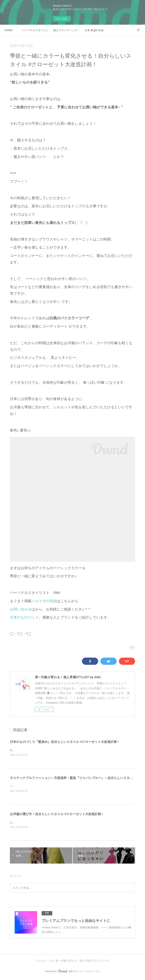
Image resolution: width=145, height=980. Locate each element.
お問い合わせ (21, 609)
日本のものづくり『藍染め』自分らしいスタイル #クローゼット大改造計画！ (65, 742)
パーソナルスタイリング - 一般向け (35, 30)
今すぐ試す (62, 19)
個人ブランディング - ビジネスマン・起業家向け (67, 30)
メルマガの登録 (44, 601)
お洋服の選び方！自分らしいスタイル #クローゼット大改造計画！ (57, 815)
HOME (9, 30)
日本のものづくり (24, 617)
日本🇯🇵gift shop (94, 30)
